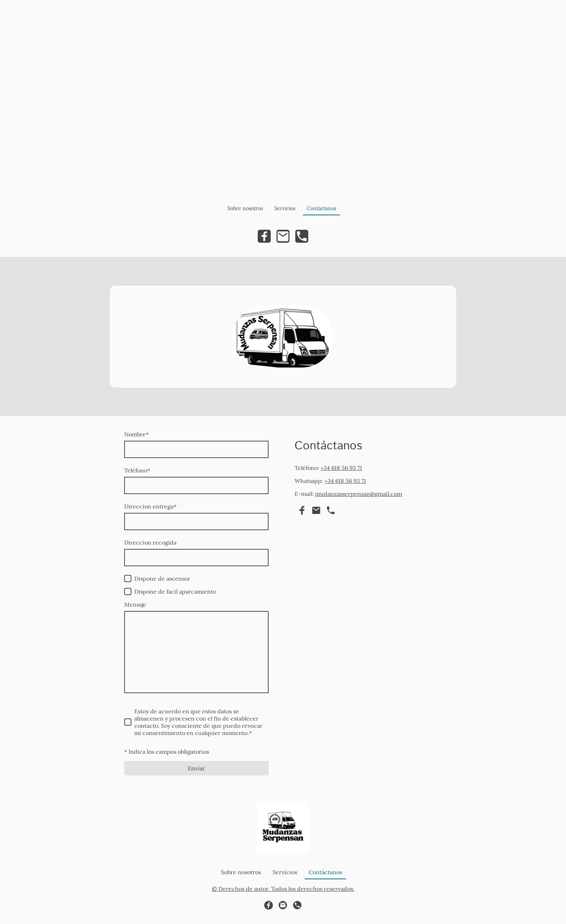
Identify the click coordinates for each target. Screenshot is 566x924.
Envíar (196, 768)
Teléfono (137, 470)
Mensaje (135, 604)
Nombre (136, 434)
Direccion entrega (150, 506)
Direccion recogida (150, 542)
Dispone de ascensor (162, 578)
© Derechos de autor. (241, 889)
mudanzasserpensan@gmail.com (359, 494)
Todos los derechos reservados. (313, 889)
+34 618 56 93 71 (341, 468)
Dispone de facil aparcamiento (175, 591)
